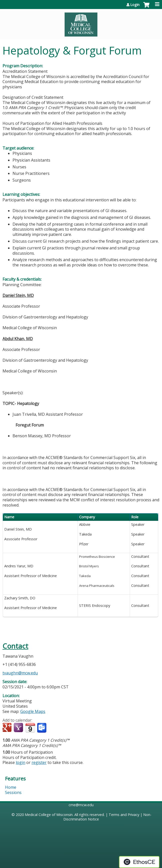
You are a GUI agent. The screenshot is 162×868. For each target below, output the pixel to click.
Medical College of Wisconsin (49, 815)
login (21, 762)
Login (135, 5)
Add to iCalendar (30, 728)
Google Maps (33, 711)
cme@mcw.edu (81, 805)
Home (11, 787)
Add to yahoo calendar (19, 728)
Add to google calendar (8, 728)
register (39, 762)
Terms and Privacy (124, 815)
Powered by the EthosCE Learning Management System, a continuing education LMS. (139, 862)
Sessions (13, 792)
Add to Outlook (42, 728)
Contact (15, 646)
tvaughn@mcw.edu (20, 673)
